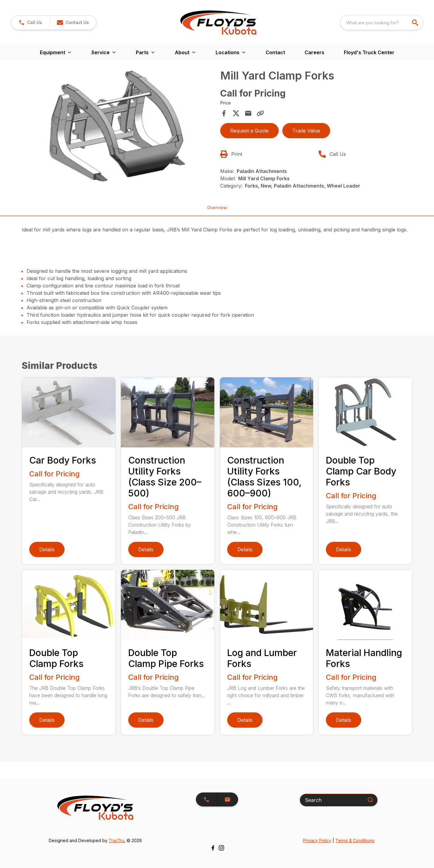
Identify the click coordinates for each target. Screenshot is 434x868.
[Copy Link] (260, 113)
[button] (73, 23)
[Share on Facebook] (224, 113)
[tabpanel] (119, 127)
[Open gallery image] (119, 126)
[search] (416, 23)
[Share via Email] (248, 113)
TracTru (116, 840)
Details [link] (47, 549)
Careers (314, 52)
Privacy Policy (317, 840)
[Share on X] (236, 113)
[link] (30, 23)
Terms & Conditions (355, 840)
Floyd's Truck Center (369, 52)
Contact (275, 52)
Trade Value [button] (306, 131)
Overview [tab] (217, 208)
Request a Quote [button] (249, 131)
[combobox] (382, 23)
